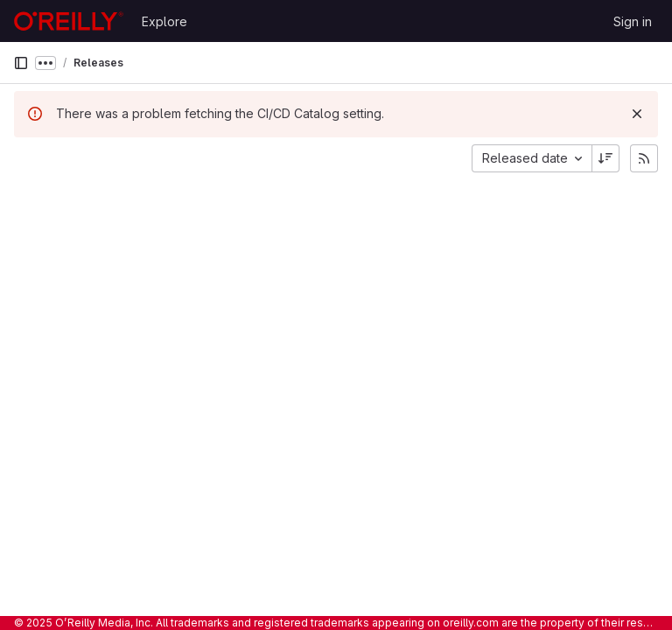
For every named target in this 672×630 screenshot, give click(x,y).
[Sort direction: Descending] (605, 158)
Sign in (633, 21)
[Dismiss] (637, 114)
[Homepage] (69, 21)
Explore (164, 21)
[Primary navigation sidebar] (21, 63)
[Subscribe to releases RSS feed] (644, 158)
